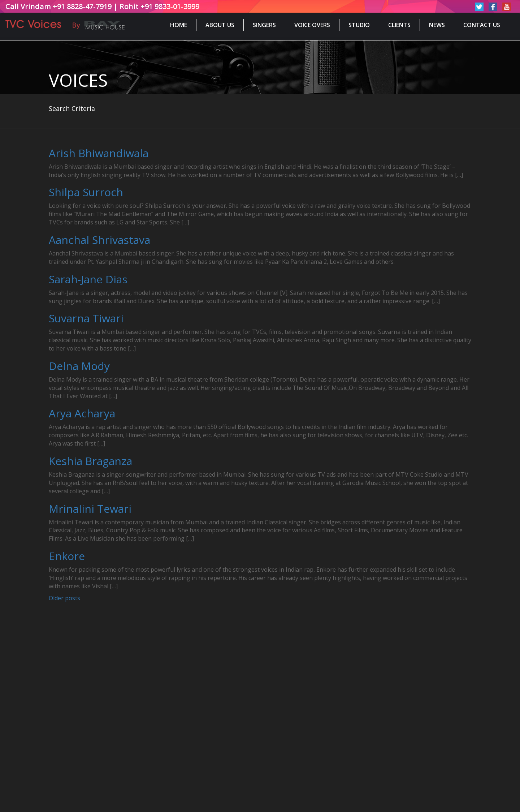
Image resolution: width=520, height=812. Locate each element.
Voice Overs (312, 25)
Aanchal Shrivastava (99, 240)
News (437, 25)
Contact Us (482, 25)
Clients (399, 25)
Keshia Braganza (90, 461)
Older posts (64, 598)
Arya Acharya (82, 413)
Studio (359, 25)
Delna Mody (79, 366)
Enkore (67, 556)
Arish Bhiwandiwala (99, 153)
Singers (264, 25)
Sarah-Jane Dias (88, 279)
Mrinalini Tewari (90, 509)
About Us (220, 25)
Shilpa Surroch (86, 192)
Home (179, 25)
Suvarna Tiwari (86, 318)
